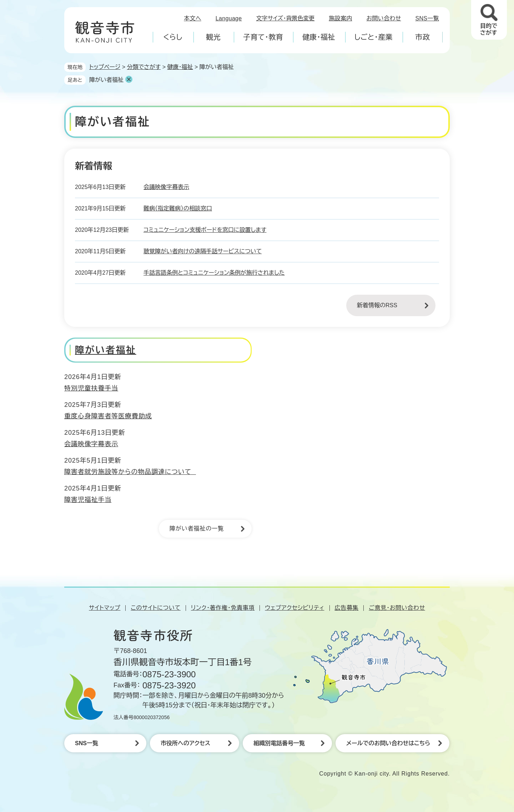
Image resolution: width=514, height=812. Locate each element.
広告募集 (347, 608)
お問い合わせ (384, 18)
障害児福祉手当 (88, 500)
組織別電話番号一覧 (279, 743)
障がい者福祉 (106, 80)
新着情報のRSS (377, 305)
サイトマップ (105, 608)
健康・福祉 (180, 67)
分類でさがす (144, 67)
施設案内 (340, 18)
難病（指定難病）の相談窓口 (178, 208)
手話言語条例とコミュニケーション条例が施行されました (214, 273)
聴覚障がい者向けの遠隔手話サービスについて (203, 251)
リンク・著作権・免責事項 (223, 608)
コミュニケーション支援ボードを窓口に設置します (205, 230)
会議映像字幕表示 (166, 187)
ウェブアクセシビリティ (294, 608)
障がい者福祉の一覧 (197, 529)
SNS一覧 (427, 18)
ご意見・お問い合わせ (397, 608)
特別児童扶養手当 (91, 388)
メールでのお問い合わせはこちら (388, 743)
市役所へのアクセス (185, 743)
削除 (129, 79)
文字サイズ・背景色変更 (286, 18)
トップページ (105, 67)
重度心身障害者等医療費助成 (108, 416)
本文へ (193, 18)
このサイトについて (155, 608)
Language (229, 18)
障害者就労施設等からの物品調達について (130, 472)
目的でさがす (489, 29)
